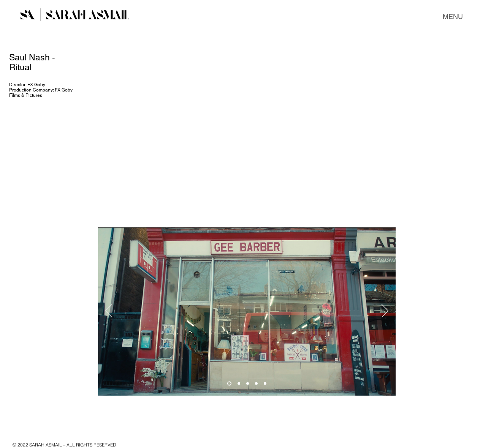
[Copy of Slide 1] (248, 384)
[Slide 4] (256, 384)
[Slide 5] (265, 384)
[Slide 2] (239, 384)
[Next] (385, 311)
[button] (453, 17)
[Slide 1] (229, 384)
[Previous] (109, 311)
